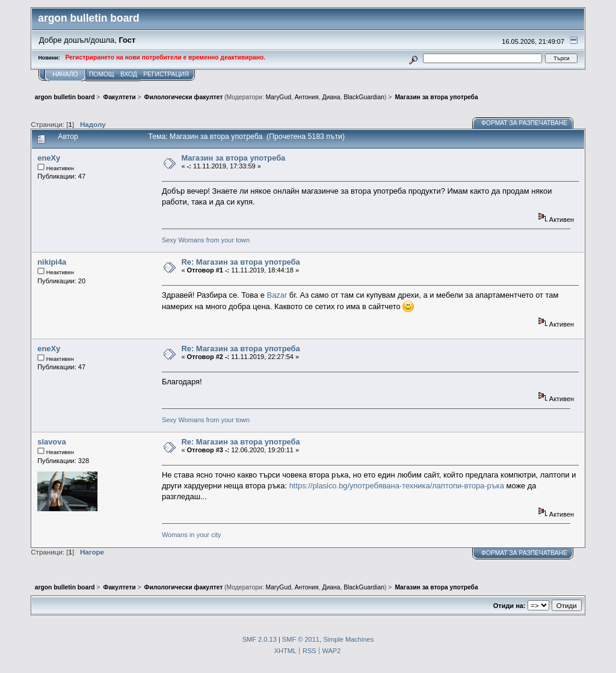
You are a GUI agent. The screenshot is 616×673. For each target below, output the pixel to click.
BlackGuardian (364, 97)
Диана (331, 97)
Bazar (277, 295)
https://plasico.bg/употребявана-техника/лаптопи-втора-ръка (397, 486)
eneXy (49, 158)
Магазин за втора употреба (233, 158)
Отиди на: (510, 606)
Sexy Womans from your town (206, 240)
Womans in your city (192, 535)
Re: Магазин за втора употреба (240, 262)
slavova (51, 442)
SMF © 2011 (301, 639)
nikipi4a (52, 262)
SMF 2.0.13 (260, 639)
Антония (307, 97)
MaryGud (278, 97)
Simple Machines (348, 639)
